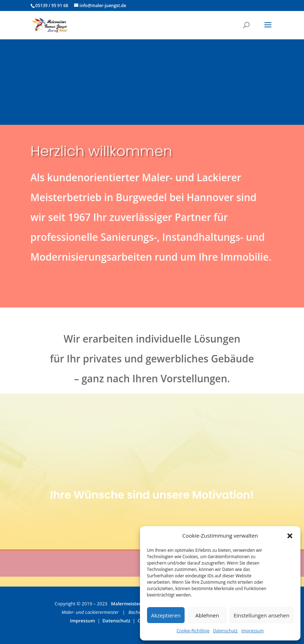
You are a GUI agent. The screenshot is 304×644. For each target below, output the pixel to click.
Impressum (252, 631)
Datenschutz (225, 631)
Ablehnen (207, 615)
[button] (290, 536)
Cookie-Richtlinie (193, 631)
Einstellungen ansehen (261, 615)
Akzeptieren (166, 615)
